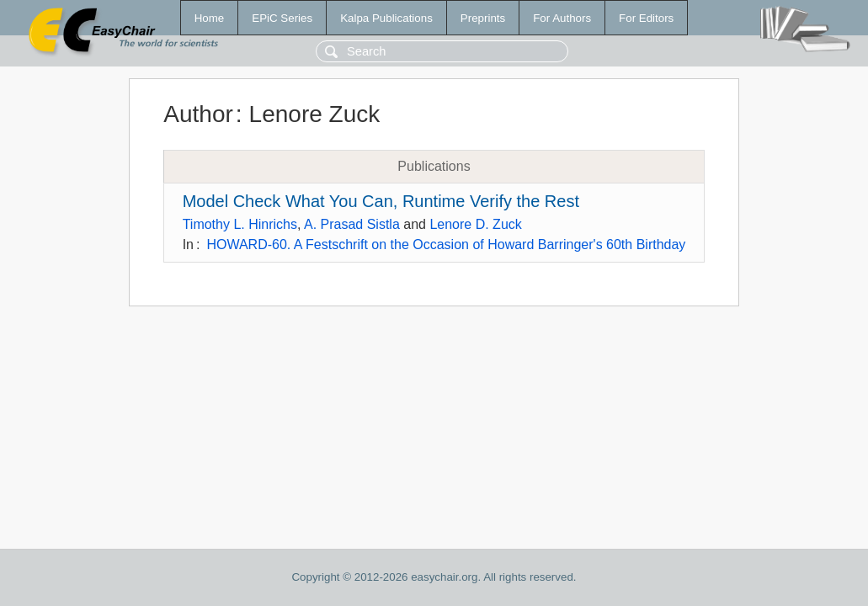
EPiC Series (282, 18)
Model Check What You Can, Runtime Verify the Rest (381, 201)
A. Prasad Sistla (352, 224)
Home (210, 18)
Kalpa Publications (386, 18)
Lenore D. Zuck (475, 224)
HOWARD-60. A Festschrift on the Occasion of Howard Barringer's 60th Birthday (446, 245)
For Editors (646, 18)
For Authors (562, 18)
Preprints (483, 18)
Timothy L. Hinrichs (240, 224)
